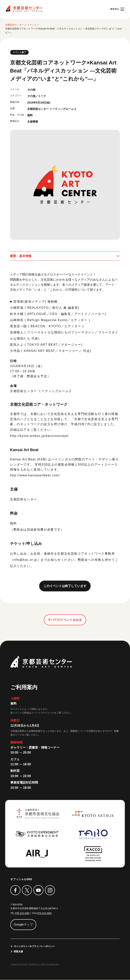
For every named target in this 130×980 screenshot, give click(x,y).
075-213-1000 (23, 913)
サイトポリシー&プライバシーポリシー (34, 946)
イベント (32, 25)
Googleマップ (23, 924)
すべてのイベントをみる (65, 620)
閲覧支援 (18, 952)
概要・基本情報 (21, 256)
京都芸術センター (24, 8)
